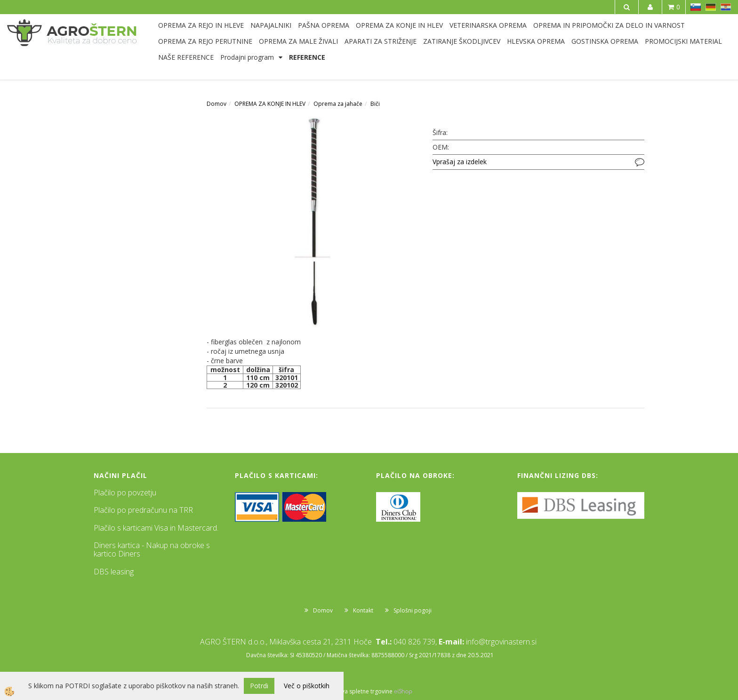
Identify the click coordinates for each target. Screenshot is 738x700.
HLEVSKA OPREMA (536, 41)
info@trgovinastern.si (501, 642)
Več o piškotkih (307, 686)
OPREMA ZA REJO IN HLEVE (201, 25)
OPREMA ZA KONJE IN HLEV (399, 25)
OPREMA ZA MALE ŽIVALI (298, 41)
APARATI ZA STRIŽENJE (381, 41)
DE (711, 7)
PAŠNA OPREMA (324, 25)
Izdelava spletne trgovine (359, 691)
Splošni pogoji (413, 610)
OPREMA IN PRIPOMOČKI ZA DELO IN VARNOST (609, 25)
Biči (375, 104)
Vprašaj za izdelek (460, 162)
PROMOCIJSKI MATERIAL (683, 41)
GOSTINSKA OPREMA (605, 41)
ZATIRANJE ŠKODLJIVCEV (462, 41)
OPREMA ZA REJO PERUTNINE (205, 41)
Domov (217, 104)
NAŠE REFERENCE (186, 57)
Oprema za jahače (338, 104)
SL (696, 7)
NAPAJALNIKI (271, 25)
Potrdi (259, 686)
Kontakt (363, 610)
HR (726, 7)
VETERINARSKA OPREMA (488, 25)
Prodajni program (247, 57)
